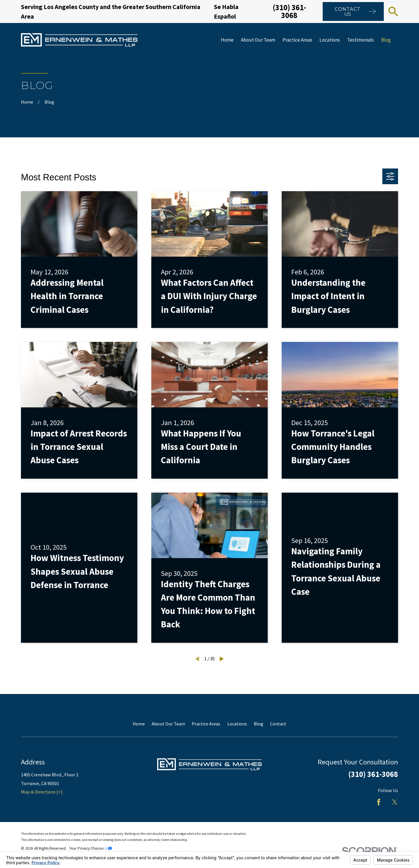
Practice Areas (206, 724)
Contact (278, 724)
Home (139, 724)
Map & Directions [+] (42, 792)
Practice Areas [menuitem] (297, 40)
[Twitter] (395, 802)
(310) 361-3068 (289, 11)
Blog (259, 724)
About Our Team (168, 724)
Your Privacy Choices (91, 848)
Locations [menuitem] (330, 40)
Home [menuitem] (227, 40)
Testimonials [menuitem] (361, 40)
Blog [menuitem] (386, 40)
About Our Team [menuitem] (258, 40)
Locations (237, 724)
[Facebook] (379, 802)
